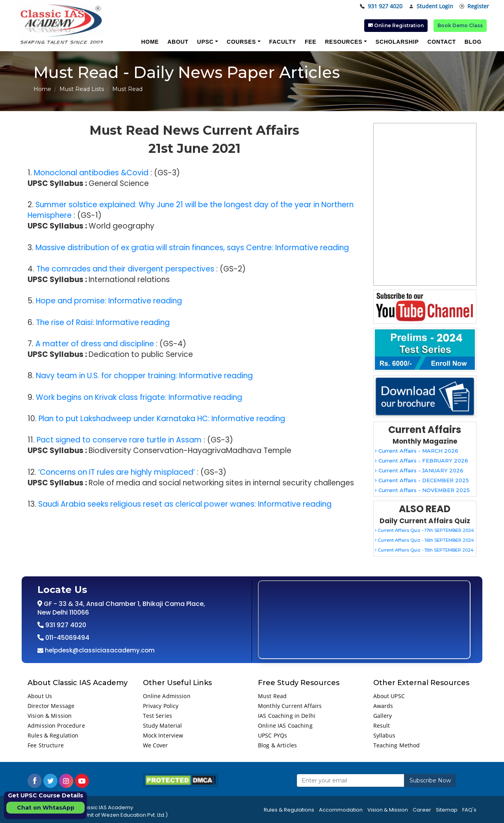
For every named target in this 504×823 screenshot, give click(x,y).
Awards (383, 706)
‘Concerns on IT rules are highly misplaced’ (117, 472)
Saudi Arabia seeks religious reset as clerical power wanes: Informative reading (185, 504)
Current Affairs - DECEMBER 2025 (422, 480)
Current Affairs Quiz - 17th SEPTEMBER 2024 (424, 530)
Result (382, 725)
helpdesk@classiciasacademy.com (99, 650)
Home (42, 89)
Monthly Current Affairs (290, 706)
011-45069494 (67, 638)
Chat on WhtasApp (46, 808)
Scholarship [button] (397, 42)
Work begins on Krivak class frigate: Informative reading (139, 397)
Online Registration (396, 25)
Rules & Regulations (289, 810)
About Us (40, 696)
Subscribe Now (430, 780)
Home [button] (150, 42)
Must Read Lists (82, 89)
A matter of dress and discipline (95, 344)
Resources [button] (344, 42)
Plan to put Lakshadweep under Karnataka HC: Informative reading (162, 419)
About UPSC (389, 696)
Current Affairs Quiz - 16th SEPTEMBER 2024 (424, 540)
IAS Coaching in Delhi (287, 716)
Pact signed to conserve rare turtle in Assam (119, 440)
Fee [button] (310, 42)
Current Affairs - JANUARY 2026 (419, 470)
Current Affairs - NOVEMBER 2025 (422, 490)
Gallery (383, 716)
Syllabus (384, 735)
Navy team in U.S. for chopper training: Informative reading (144, 376)
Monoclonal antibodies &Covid (91, 173)
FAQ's (469, 810)
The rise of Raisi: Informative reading (103, 322)
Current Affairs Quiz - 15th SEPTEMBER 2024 (424, 550)
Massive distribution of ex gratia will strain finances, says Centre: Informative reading (192, 248)
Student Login (431, 7)
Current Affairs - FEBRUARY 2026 (422, 461)
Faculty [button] (283, 42)
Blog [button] (473, 42)
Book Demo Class (460, 25)
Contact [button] (441, 42)
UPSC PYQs (272, 735)
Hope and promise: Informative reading (109, 301)
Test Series (158, 716)
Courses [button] (241, 42)
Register (474, 7)
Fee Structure (46, 745)
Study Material (163, 725)
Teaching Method (397, 745)
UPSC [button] (206, 42)
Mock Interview (163, 735)
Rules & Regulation (53, 735)
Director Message (51, 706)
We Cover (156, 745)
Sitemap (447, 810)
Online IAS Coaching (285, 725)
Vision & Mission (50, 716)
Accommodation (341, 810)
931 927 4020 (381, 7)
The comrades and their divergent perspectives (125, 269)
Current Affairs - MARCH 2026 (417, 451)
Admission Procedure (56, 725)
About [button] (178, 42)
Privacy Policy (161, 706)
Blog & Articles (277, 745)
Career (422, 810)
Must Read (272, 696)
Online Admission (167, 696)
